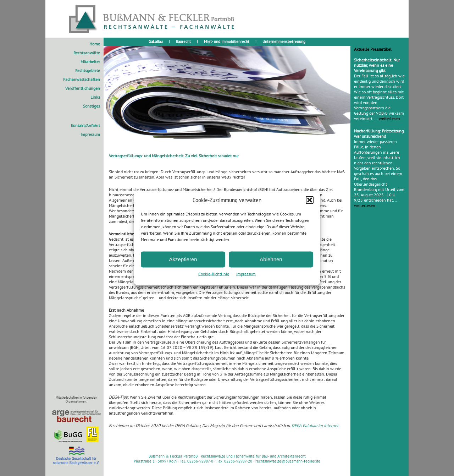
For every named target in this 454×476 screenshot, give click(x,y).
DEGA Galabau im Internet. (315, 425)
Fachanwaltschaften (82, 79)
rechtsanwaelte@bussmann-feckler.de (288, 461)
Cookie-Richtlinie (214, 273)
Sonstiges (92, 106)
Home (95, 44)
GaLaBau (156, 42)
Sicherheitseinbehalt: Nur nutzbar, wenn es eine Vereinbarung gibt (377, 65)
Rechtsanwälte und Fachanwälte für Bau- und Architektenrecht (253, 456)
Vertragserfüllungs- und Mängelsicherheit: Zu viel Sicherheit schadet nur (174, 156)
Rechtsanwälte (87, 53)
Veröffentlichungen (83, 88)
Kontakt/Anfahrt (85, 125)
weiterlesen (389, 118)
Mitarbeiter (90, 62)
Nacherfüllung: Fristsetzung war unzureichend (379, 133)
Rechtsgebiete (88, 70)
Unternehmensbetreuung (284, 42)
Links (95, 97)
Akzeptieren (183, 259)
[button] (310, 200)
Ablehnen (271, 259)
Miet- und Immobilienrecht (227, 42)
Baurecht (183, 42)
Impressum (246, 273)
